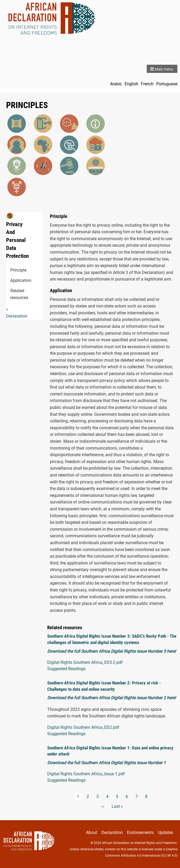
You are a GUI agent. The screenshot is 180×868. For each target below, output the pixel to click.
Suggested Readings (66, 669)
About (92, 832)
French (147, 84)
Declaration (112, 832)
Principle (12, 270)
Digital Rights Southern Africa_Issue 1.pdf (86, 774)
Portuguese (167, 84)
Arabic (116, 84)
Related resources (12, 294)
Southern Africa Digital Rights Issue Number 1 (123, 763)
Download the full (64, 763)
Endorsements (140, 832)
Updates (165, 832)
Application (12, 280)
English (131, 84)
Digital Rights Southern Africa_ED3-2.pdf (85, 662)
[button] (162, 69)
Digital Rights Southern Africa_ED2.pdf (83, 727)
